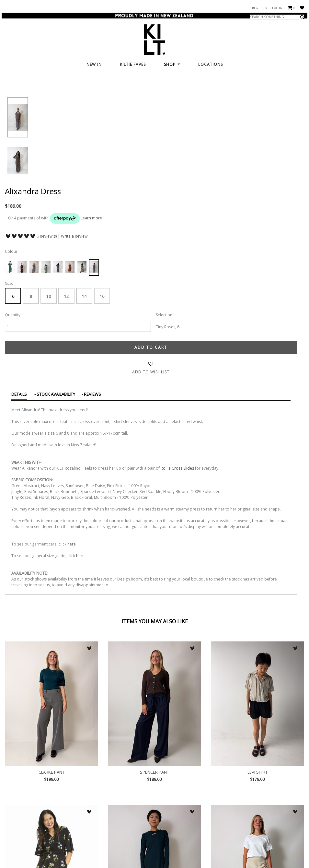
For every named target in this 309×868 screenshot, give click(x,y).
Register (260, 8)
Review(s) (48, 236)
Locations (211, 64)
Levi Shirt (257, 704)
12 (66, 296)
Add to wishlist (151, 372)
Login (277, 8)
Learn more (91, 218)
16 (102, 296)
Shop (172, 64)
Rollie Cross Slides (177, 468)
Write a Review (74, 236)
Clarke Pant (51, 704)
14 (84, 296)
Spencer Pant (154, 704)
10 (49, 296)
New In (94, 64)
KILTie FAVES (133, 64)
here (72, 544)
